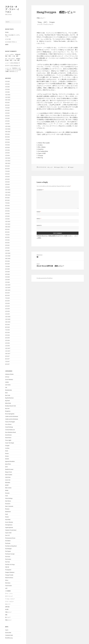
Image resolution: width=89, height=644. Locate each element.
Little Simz (8, 477)
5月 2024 (7, 145)
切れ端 (7, 32)
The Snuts (8, 557)
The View (7, 562)
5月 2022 (7, 208)
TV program (8, 570)
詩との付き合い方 (16, 63)
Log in (7, 630)
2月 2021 (7, 248)
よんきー (51, 167)
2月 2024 (7, 153)
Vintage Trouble (9, 575)
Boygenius (8, 411)
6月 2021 (7, 237)
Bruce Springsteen (10, 414)
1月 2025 (7, 124)
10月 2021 (8, 227)
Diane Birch (8, 438)
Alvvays (7, 377)
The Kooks (8, 543)
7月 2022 (7, 203)
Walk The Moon (9, 578)
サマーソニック (9, 596)
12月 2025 (8, 95)
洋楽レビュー (8, 612)
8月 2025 (7, 105)
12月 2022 (8, 190)
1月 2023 (7, 187)
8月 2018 (7, 327)
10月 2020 (8, 259)
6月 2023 (7, 174)
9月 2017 (7, 356)
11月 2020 (8, 256)
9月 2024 (7, 134)
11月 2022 (8, 192)
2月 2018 (7, 343)
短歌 (6, 615)
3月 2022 (7, 214)
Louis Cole (8, 480)
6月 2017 (7, 364)
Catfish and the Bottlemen (12, 416)
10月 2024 (8, 132)
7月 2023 (7, 171)
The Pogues (8, 551)
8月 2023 (7, 169)
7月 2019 (7, 298)
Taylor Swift (8, 533)
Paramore (8, 504)
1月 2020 (7, 282)
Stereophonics (9, 525)
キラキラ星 (8, 39)
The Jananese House (10, 538)
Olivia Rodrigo (9, 498)
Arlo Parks (8, 385)
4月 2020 (7, 274)
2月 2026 (7, 89)
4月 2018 (7, 338)
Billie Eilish (8, 403)
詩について (8, 617)
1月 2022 (7, 219)
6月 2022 (7, 206)
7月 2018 (7, 330)
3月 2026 (7, 87)
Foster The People (10, 443)
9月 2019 (7, 293)
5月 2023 (7, 177)
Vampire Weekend (10, 572)
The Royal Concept (10, 554)
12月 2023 (8, 158)
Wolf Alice (8, 583)
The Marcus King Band (11, 546)
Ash (6, 387)
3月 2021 (7, 245)
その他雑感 (8, 591)
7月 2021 (7, 235)
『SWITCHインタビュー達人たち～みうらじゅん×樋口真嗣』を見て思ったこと (13, 70)
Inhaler (7, 459)
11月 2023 (8, 161)
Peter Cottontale (9, 506)
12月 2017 (8, 348)
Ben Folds (8, 395)
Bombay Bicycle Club (10, 406)
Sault (7, 514)
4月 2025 (7, 116)
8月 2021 (7, 232)
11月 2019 (8, 288)
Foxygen (7, 446)
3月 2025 (7, 118)
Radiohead (8, 512)
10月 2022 (8, 195)
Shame (7, 517)
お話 (6, 588)
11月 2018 (8, 319)
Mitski (7, 490)
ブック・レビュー (9, 601)
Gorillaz (7, 448)
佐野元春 (7, 607)
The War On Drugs (10, 565)
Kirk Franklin (9, 475)
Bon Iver (7, 409)
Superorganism (9, 527)
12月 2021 (8, 221)
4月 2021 (7, 243)
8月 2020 (7, 264)
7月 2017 (7, 362)
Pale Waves (8, 501)
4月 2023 (7, 179)
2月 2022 (7, 216)
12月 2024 (8, 126)
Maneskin (8, 482)
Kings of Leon (9, 472)
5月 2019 (7, 303)
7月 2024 (7, 140)
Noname (7, 493)
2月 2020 (7, 280)
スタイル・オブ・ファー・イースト (12, 9)
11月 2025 (8, 97)
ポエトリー (8, 604)
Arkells (7, 382)
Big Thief (7, 401)
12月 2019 (8, 285)
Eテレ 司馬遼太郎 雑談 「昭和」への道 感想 (13, 55)
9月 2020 (7, 261)
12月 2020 (8, 253)
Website (39, 225)
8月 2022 (7, 200)
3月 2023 (7, 182)
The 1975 (7, 535)
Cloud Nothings (9, 427)
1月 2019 (7, 314)
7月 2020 (7, 266)
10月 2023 (8, 163)
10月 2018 (8, 322)
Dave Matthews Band (10, 432)
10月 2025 (8, 100)
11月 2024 (8, 129)
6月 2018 (7, 332)
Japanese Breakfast (10, 461)
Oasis (7, 496)
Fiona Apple (8, 440)
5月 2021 (7, 240)
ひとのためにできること (11, 42)
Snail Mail (8, 520)
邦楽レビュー (8, 620)
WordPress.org (9, 638)
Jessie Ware (8, 464)
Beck (6, 393)
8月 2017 (7, 359)
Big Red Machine (9, 398)
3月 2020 (7, 277)
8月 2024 (7, 137)
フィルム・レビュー (10, 599)
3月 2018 (7, 340)
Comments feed (9, 635)
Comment (40, 190)
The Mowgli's (8, 549)
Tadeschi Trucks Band (11, 530)
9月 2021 (7, 229)
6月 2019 (7, 301)
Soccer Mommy (9, 522)
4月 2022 (7, 211)
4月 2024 (7, 147)
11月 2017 (8, 351)
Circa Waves (8, 424)
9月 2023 (7, 166)
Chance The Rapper (10, 422)
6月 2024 (7, 142)
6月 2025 (7, 110)
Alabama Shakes (9, 374)
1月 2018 (7, 346)
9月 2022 (7, 198)
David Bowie (8, 435)
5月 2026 (7, 81)
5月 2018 (7, 335)
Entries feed (8, 633)
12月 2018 (8, 317)
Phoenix (7, 509)
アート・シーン (9, 594)
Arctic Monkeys (9, 379)
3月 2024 (7, 150)
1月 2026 (7, 92)
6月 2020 (7, 269)
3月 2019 (7, 309)
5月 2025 (7, 113)
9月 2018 (7, 325)
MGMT (7, 485)
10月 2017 (8, 354)
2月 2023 (7, 184)
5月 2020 (7, 272)
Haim (7, 451)
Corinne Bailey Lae (10, 430)
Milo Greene (8, 488)
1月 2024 (7, 155)
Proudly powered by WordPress (45, 278)
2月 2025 (7, 121)
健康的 (7, 44)
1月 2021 (7, 251)
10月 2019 (8, 290)
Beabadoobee (9, 390)
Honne (7, 453)
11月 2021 (8, 224)
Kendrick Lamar (9, 469)
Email (39, 219)
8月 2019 (7, 295)
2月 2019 (7, 311)
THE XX (7, 567)
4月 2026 (7, 84)
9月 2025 (7, 103)
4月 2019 (7, 306)
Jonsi (6, 467)
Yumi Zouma (8, 586)
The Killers (8, 541)
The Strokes (8, 559)
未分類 (7, 609)
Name (39, 212)
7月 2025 (7, 108)
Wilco (7, 580)
